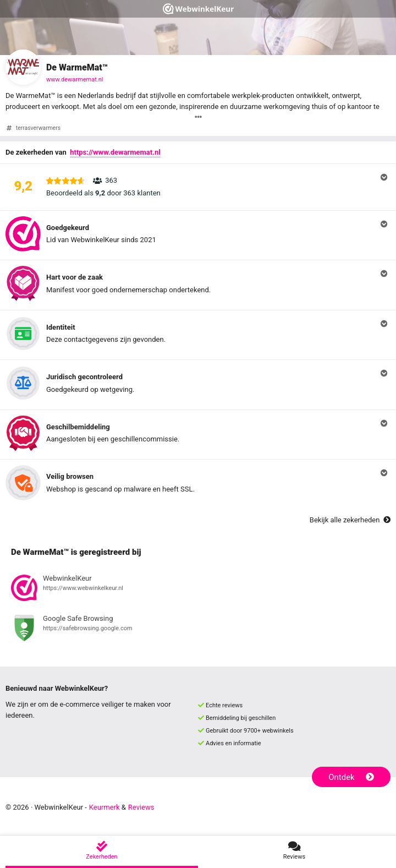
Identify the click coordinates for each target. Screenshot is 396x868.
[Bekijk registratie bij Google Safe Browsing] (198, 630)
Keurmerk (105, 807)
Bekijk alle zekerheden (350, 520)
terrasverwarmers (38, 128)
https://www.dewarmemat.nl (115, 152)
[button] (198, 187)
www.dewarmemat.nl (75, 80)
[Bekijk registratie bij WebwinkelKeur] (198, 589)
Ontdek (351, 777)
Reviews (141, 807)
